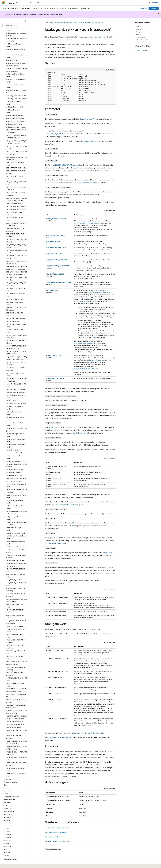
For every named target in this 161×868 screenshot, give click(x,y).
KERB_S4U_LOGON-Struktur (83, 343)
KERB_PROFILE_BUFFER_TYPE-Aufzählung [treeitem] (15, 230)
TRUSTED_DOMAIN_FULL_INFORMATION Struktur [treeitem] (16, 742)
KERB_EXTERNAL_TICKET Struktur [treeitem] (16, 204)
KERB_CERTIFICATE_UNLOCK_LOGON (58, 266)
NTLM (76, 301)
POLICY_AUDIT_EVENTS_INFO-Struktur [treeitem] (16, 646)
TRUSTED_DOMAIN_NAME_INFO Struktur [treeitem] (16, 753)
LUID (73, 523)
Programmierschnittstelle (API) (66, 22)
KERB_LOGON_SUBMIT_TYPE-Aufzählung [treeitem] (15, 224)
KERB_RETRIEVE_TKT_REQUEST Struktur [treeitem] (15, 284)
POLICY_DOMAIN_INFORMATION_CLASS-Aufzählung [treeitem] (16, 657)
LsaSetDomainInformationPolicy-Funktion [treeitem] (16, 532)
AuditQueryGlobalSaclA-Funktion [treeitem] (16, 90)
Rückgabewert (141, 32)
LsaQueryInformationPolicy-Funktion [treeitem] (15, 496)
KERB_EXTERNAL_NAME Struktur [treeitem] (16, 201)
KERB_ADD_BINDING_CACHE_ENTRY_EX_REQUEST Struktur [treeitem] (16, 131)
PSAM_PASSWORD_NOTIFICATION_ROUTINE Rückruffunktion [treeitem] (16, 712)
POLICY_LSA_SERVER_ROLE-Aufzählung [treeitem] (15, 668)
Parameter (139, 29)
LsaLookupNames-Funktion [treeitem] (14, 464)
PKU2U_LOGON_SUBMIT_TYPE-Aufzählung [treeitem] (16, 636)
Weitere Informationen (143, 40)
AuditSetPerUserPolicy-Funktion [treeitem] (16, 116)
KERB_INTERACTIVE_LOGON (55, 236)
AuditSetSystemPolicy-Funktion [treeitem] (16, 121)
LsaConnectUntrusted (91, 141)
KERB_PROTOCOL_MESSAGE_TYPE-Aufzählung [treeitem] (16, 235)
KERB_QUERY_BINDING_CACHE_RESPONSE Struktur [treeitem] (16, 257)
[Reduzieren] (25, 21)
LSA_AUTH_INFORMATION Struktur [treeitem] (14, 325)
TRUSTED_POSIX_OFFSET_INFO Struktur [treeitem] (16, 769)
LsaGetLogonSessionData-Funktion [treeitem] (14, 451)
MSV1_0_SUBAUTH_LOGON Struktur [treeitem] (15, 600)
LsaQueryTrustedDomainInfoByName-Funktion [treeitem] (16, 507)
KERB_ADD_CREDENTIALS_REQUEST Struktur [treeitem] (16, 142)
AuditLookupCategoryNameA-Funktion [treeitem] (15, 70)
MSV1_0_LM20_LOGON (54, 356)
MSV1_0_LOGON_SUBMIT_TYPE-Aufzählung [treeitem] (16, 584)
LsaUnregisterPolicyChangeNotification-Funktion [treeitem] (16, 559)
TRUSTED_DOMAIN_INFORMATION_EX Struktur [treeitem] (16, 748)
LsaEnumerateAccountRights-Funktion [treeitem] (15, 418)
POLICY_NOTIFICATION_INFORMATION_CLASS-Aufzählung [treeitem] (16, 684)
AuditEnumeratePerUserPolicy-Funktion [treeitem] (15, 45)
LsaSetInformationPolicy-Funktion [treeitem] (16, 541)
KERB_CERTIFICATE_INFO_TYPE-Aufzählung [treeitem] (16, 167)
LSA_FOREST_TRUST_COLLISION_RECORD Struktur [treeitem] (16, 347)
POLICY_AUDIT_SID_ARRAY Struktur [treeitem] (14, 652)
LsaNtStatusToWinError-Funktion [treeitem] (16, 473)
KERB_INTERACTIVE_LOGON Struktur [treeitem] (15, 208)
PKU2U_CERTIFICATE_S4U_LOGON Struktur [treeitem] (16, 625)
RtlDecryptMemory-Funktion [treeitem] (15, 716)
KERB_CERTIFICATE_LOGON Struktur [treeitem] (14, 172)
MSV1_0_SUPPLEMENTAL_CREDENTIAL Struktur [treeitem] (16, 616)
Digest (94, 301)
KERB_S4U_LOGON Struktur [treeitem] (15, 293)
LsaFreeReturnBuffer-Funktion (65, 505)
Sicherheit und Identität (85, 22)
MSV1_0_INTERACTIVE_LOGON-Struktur (87, 223)
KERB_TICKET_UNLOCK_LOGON (57, 248)
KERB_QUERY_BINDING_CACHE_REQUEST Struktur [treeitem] (16, 251)
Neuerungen (143, 8)
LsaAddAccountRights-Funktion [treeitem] (16, 387)
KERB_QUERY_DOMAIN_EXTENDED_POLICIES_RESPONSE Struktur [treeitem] (16, 268)
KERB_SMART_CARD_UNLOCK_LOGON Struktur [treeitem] (16, 303)
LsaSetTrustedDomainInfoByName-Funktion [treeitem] (16, 545)
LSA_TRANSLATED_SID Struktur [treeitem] (16, 384)
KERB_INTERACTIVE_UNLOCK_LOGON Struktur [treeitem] (16, 219)
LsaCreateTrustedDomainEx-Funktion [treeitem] (15, 402)
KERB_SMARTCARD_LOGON (55, 274)
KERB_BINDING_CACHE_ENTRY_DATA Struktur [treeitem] (16, 153)
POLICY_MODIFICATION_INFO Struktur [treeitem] (15, 679)
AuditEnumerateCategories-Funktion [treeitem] (14, 40)
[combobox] (14, 25)
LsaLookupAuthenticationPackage (88, 183)
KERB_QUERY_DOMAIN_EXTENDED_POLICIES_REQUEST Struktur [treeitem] (16, 262)
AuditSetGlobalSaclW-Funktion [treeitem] (16, 113)
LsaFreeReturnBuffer (52, 837)
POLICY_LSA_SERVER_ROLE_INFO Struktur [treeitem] (16, 674)
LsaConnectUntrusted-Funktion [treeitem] (16, 398)
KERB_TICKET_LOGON (53, 242)
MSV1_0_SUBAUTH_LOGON (55, 378)
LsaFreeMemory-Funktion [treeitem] (14, 444)
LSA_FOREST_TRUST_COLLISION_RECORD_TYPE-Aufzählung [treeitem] (16, 352)
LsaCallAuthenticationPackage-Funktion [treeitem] (16, 391)
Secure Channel (84, 301)
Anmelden (155, 3)
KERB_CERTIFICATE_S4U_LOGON (57, 260)
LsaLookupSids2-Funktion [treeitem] (14, 470)
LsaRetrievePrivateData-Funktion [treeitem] (16, 527)
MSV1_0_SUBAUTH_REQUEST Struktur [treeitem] (15, 606)
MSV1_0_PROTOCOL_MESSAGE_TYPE (86, 369)
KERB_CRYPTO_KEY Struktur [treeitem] (15, 198)
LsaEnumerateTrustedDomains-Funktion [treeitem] (16, 435)
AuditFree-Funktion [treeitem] (12, 55)
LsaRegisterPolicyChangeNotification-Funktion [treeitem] (16, 518)
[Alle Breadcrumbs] (47, 23)
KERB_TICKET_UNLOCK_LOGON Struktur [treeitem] (16, 320)
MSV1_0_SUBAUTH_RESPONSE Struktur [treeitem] (16, 611)
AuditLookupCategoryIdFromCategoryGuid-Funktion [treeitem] (16, 64)
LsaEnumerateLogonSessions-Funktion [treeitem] (15, 429)
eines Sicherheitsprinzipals (99, 37)
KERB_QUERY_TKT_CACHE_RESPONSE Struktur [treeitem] (16, 278)
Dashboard (154, 8)
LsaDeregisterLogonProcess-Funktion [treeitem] (15, 413)
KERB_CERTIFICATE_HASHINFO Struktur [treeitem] (15, 158)
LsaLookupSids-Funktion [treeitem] (14, 467)
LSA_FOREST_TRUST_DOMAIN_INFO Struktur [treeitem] (16, 358)
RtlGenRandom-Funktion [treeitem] (14, 722)
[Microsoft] (4, 3)
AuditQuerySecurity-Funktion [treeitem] (15, 101)
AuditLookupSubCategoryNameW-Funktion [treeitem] (16, 86)
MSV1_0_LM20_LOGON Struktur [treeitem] (16, 574)
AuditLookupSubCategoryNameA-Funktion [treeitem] (17, 80)
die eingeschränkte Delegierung (100, 293)
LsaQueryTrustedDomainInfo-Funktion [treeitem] (15, 502)
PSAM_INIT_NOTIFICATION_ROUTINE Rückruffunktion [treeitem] (16, 701)
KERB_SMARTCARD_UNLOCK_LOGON (58, 282)
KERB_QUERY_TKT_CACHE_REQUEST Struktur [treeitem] (16, 273)
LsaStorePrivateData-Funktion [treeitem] (15, 555)
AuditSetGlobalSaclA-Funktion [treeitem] (15, 110)
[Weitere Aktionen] (114, 23)
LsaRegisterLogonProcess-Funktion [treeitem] (14, 512)
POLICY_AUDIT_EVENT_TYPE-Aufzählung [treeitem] (15, 641)
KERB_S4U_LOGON (56, 134)
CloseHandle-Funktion (56, 543)
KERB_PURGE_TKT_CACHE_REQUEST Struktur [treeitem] (16, 246)
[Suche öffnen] (149, 3)
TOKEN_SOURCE (54, 427)
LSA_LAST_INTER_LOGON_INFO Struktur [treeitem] (16, 380)
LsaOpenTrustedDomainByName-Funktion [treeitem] (16, 480)
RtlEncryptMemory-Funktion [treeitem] (15, 719)
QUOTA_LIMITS (107, 553)
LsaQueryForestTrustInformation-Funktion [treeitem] (16, 491)
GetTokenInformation (83, 433)
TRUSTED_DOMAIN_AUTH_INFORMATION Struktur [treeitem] (16, 737)
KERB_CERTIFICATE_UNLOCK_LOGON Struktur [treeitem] (16, 183)
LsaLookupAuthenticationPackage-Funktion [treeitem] (16, 460)
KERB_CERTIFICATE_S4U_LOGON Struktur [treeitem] (16, 177)
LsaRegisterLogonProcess (89, 119)
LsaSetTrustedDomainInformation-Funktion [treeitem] (16, 551)
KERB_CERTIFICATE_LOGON (55, 254)
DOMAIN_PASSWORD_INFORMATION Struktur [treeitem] (16, 126)
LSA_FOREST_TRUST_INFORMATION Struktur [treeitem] (16, 363)
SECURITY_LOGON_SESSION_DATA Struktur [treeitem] (16, 726)
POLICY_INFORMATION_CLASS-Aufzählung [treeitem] (16, 663)
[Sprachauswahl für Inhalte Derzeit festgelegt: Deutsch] (7, 865)
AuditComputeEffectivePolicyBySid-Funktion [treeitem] (17, 29)
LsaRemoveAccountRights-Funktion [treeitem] (14, 523)
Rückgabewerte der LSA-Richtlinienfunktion (89, 733)
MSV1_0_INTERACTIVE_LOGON (56, 219)
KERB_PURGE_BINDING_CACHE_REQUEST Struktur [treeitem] (16, 240)
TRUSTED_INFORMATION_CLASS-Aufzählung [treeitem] (16, 758)
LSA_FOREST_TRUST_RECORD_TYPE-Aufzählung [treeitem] (16, 374)
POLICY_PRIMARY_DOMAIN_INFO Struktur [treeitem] (16, 690)
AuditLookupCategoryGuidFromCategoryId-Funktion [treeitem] (16, 59)
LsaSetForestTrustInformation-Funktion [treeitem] (15, 537)
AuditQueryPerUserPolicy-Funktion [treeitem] (14, 97)
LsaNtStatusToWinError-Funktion (60, 737)
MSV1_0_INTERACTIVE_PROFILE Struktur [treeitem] (16, 570)
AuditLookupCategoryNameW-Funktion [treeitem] (16, 75)
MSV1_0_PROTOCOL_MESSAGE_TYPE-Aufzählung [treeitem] (16, 595)
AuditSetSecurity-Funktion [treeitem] (14, 118)
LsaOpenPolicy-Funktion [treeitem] (13, 476)
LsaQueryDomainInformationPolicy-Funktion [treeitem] (16, 485)
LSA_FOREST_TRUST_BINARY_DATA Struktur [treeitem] (16, 336)
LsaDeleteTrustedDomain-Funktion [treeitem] (14, 408)
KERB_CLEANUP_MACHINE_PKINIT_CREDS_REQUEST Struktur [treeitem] (16, 194)
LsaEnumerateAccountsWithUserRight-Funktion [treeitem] (16, 424)
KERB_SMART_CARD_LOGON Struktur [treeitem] (15, 298)
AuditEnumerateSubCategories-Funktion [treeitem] (16, 50)
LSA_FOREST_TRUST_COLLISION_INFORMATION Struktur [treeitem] (16, 342)
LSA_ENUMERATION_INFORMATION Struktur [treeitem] (16, 331)
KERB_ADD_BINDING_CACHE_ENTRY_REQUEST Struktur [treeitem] (16, 136)
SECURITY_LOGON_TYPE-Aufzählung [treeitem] (14, 731)
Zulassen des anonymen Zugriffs (57, 828)
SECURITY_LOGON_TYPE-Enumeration (68, 165)
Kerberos (111, 299)
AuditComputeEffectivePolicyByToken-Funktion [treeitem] (16, 34)
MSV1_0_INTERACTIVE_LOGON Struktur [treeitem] (16, 565)
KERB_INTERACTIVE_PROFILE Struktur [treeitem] (15, 213)
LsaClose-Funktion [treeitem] (12, 395)
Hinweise (139, 34)
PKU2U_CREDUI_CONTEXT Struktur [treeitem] (14, 630)
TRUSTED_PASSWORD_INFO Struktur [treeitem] (15, 764)
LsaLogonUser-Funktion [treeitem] (13, 456)
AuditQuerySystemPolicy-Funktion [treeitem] (14, 106)
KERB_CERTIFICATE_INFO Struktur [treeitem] (16, 162)
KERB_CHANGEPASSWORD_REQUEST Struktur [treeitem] (16, 188)
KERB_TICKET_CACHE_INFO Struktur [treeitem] (14, 309)
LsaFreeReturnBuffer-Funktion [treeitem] (15, 447)
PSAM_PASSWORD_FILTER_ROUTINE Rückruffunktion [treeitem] (16, 706)
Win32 (52, 22)
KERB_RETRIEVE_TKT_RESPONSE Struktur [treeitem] (16, 289)
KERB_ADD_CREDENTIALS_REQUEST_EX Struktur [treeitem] (16, 147)
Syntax (138, 26)
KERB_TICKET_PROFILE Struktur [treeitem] (16, 316)
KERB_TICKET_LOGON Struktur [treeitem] (15, 313)
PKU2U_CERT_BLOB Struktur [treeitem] (15, 621)
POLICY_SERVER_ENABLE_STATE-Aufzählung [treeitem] (16, 695)
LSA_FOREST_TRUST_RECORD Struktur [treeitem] (15, 369)
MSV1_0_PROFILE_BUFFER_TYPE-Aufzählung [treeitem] (16, 589)
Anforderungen (141, 37)
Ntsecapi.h (98, 22)
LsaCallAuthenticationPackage (96, 360)
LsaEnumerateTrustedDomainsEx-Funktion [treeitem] (16, 440)
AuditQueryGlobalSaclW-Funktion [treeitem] (16, 93)
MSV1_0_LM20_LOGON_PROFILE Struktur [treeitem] (16, 578)
